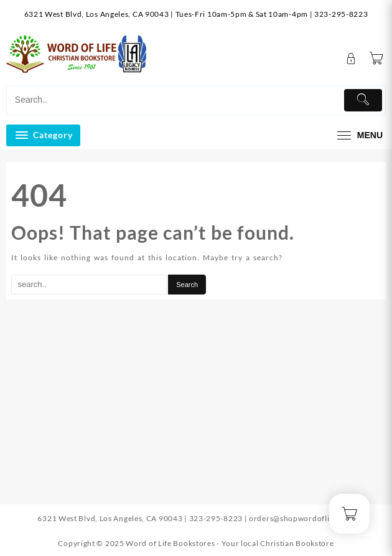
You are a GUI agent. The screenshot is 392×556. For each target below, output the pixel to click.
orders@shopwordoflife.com (302, 518)
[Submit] (363, 100)
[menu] (358, 135)
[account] (351, 59)
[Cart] (376, 59)
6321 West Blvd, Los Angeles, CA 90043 (97, 14)
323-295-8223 (341, 14)
